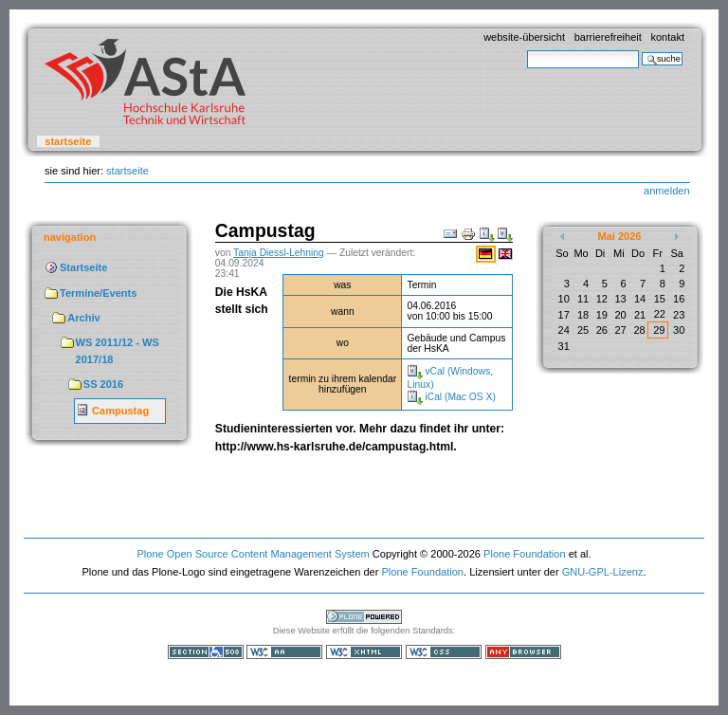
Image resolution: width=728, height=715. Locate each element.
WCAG (284, 652)
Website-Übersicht (524, 37)
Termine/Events (98, 293)
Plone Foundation (524, 554)
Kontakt (667, 37)
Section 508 (206, 652)
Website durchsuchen (527, 50)
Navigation (70, 237)
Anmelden (666, 191)
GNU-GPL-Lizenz (603, 572)
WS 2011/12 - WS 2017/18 (118, 351)
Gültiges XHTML (364, 652)
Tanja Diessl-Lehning (279, 253)
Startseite (68, 141)
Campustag (120, 411)
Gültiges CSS (444, 652)
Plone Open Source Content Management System (253, 554)
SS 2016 (103, 384)
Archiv (83, 318)
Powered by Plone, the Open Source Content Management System (364, 617)
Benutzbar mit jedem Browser (523, 652)
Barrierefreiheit (608, 37)
